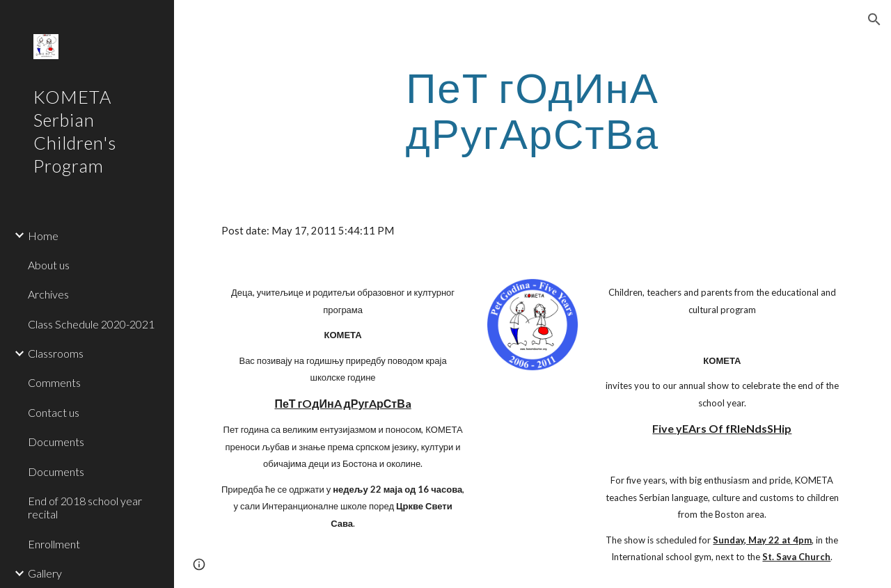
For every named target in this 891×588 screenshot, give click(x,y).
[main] (532, 110)
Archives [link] (48, 294)
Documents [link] (56, 442)
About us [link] (49, 265)
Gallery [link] (45, 573)
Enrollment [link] (54, 544)
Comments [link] (54, 382)
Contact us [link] (54, 412)
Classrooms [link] (56, 353)
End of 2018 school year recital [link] (85, 507)
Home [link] (43, 236)
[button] (874, 19)
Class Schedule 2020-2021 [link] (91, 324)
